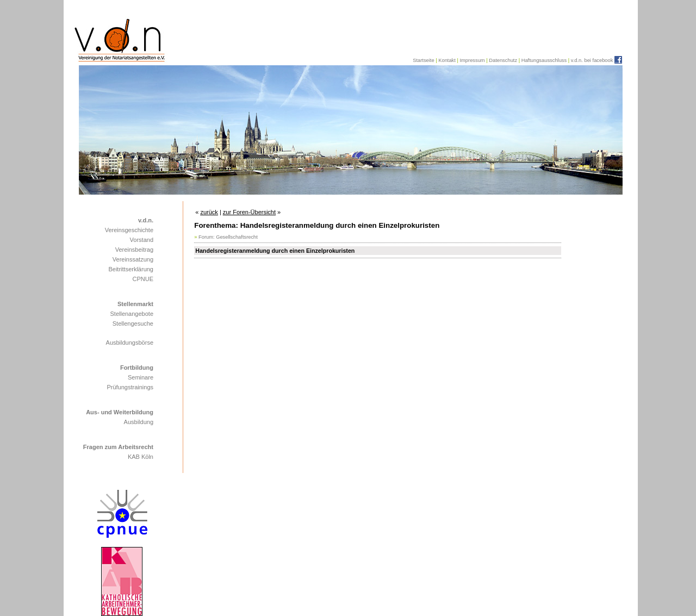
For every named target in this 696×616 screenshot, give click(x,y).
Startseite (423, 60)
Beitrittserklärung (131, 269)
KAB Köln (141, 457)
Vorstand (142, 240)
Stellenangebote (132, 314)
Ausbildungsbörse (130, 343)
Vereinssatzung (133, 259)
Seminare (141, 377)
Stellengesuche (133, 323)
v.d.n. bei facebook (592, 60)
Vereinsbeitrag (134, 250)
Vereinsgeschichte (129, 230)
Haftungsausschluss (544, 60)
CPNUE (143, 279)
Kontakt (447, 60)
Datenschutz (503, 60)
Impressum (472, 60)
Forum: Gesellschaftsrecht (228, 237)
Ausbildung (139, 422)
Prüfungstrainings (130, 387)
